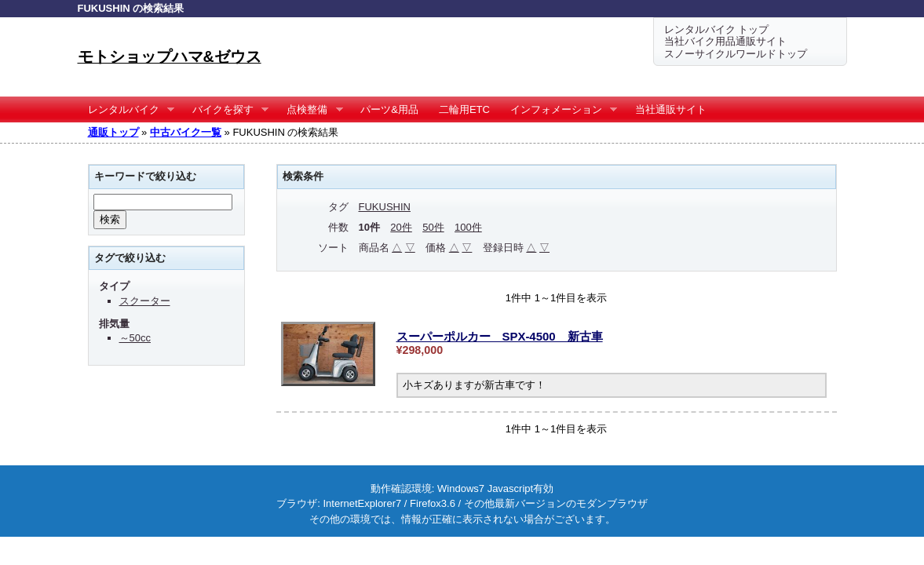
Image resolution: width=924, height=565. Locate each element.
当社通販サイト (671, 109)
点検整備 (310, 110)
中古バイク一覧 (186, 132)
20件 (401, 227)
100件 (468, 227)
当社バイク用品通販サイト (725, 41)
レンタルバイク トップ (717, 29)
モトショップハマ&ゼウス (170, 56)
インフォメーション (559, 110)
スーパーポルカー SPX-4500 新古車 (500, 336)
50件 (433, 227)
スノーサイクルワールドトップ (736, 54)
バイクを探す (226, 110)
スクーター (145, 301)
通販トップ (113, 132)
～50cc (135, 338)
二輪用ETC (464, 109)
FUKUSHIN (385, 207)
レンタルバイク (126, 110)
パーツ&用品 (389, 109)
